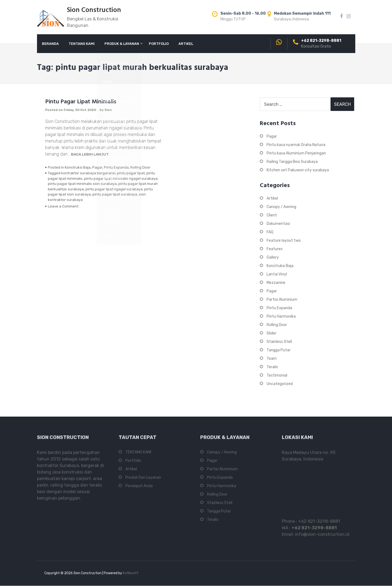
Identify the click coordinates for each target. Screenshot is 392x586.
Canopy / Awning (281, 207)
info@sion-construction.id (322, 537)
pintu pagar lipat (131, 173)
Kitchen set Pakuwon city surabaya (298, 170)
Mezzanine (276, 283)
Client (272, 215)
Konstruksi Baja (78, 167)
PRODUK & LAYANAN (122, 44)
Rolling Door (140, 167)
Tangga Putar (279, 350)
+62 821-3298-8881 (319, 524)
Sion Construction (94, 10)
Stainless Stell (279, 342)
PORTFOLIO (159, 44)
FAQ (270, 232)
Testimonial (277, 375)
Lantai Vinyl (277, 274)
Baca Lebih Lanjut (90, 154)
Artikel (272, 198)
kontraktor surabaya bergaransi (88, 173)
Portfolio (133, 463)
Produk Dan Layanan (143, 480)
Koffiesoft (119, 573)
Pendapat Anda (139, 489)
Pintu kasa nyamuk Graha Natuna (296, 145)
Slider (271, 333)
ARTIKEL (186, 44)
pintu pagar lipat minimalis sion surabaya (82, 184)
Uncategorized (280, 384)
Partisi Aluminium (282, 300)
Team (272, 359)
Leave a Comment (63, 206)
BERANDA (50, 44)
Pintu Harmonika (281, 316)
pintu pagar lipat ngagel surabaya (114, 189)
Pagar (97, 167)
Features (275, 249)
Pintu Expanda (116, 167)
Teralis (272, 367)
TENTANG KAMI (82, 44)
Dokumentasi (278, 224)
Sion (108, 110)
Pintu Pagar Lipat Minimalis (81, 102)
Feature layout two (284, 241)
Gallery (273, 257)
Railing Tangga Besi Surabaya (292, 162)
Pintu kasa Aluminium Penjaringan (296, 153)
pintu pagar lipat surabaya (115, 194)
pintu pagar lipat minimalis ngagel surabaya (121, 179)
